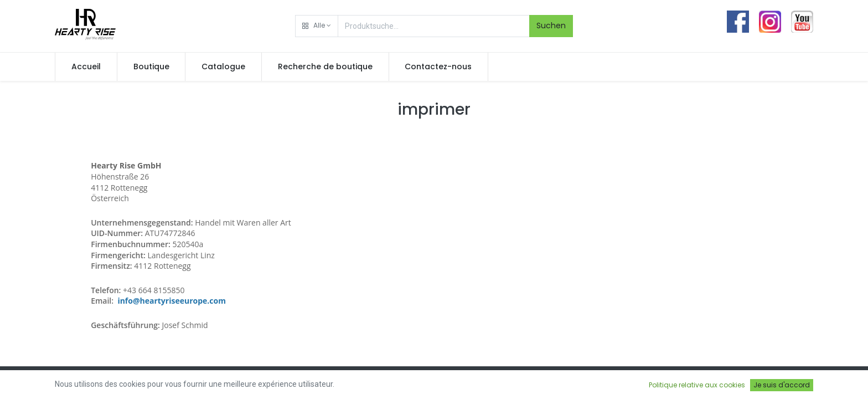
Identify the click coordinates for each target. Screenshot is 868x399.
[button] (317, 26)
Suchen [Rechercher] (551, 25)
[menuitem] (86, 67)
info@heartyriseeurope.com (172, 301)
